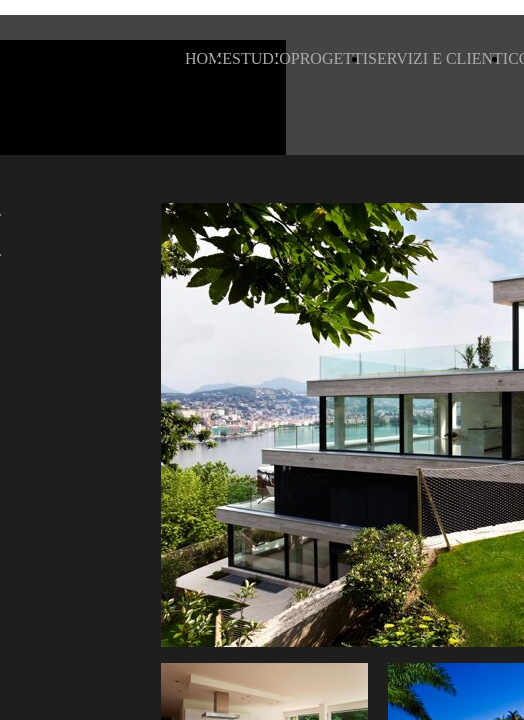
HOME (208, 58)
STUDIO (261, 58)
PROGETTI (329, 58)
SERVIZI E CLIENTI (438, 58)
